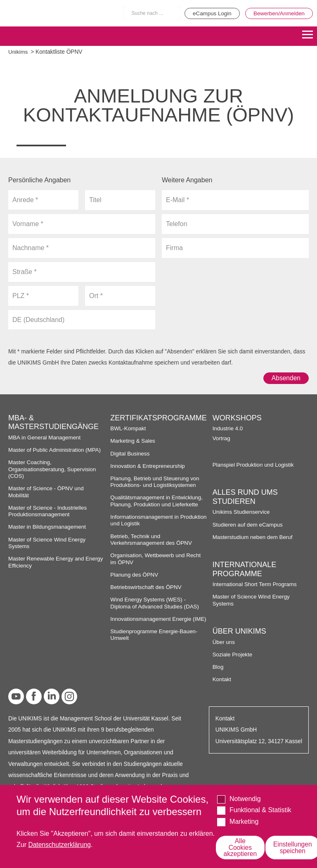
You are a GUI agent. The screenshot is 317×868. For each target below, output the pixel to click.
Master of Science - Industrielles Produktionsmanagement (48, 511)
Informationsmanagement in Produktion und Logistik (145, 520)
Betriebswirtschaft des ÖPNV (147, 587)
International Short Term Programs (256, 585)
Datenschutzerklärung (60, 844)
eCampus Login (208, 13)
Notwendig (245, 798)
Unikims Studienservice (242, 512)
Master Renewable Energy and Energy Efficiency (47, 562)
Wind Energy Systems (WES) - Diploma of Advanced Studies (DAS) (156, 603)
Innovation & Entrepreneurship (148, 466)
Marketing (244, 821)
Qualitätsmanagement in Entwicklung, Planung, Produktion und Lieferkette (157, 501)
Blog (218, 667)
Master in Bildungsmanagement (48, 527)
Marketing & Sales (133, 441)
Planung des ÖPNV (135, 575)
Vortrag (222, 438)
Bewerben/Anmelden (278, 13)
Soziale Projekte (233, 655)
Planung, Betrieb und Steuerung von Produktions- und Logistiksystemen (156, 482)
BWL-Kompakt (128, 429)
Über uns (224, 642)
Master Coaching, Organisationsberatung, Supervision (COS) (53, 470)
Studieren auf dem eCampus (248, 525)
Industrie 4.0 (228, 429)
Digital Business (130, 454)
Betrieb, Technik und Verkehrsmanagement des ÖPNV (152, 540)
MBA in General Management (45, 438)
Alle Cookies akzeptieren (241, 847)
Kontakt (222, 679)
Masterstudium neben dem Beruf (254, 537)
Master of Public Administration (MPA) (56, 450)
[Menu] (308, 35)
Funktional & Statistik (260, 810)
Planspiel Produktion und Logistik (254, 465)
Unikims (18, 52)
